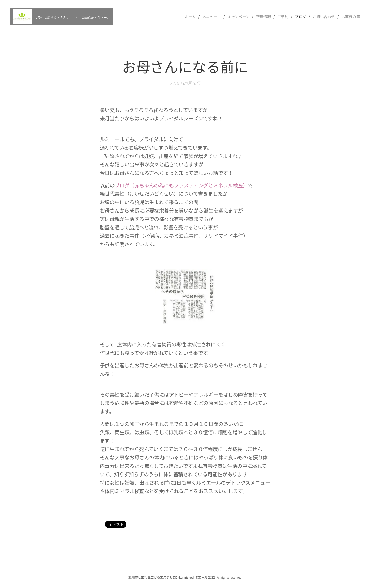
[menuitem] (187, 17)
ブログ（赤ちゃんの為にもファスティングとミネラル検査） (181, 185)
